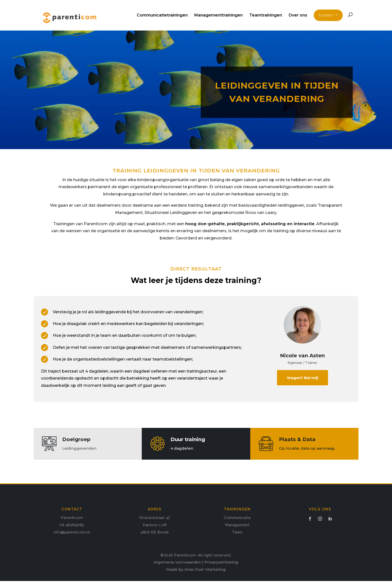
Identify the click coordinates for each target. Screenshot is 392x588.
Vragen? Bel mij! (302, 385)
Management (237, 532)
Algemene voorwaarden (177, 569)
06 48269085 (72, 532)
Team (237, 539)
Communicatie (237, 525)
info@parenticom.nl (72, 539)
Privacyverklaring (221, 569)
